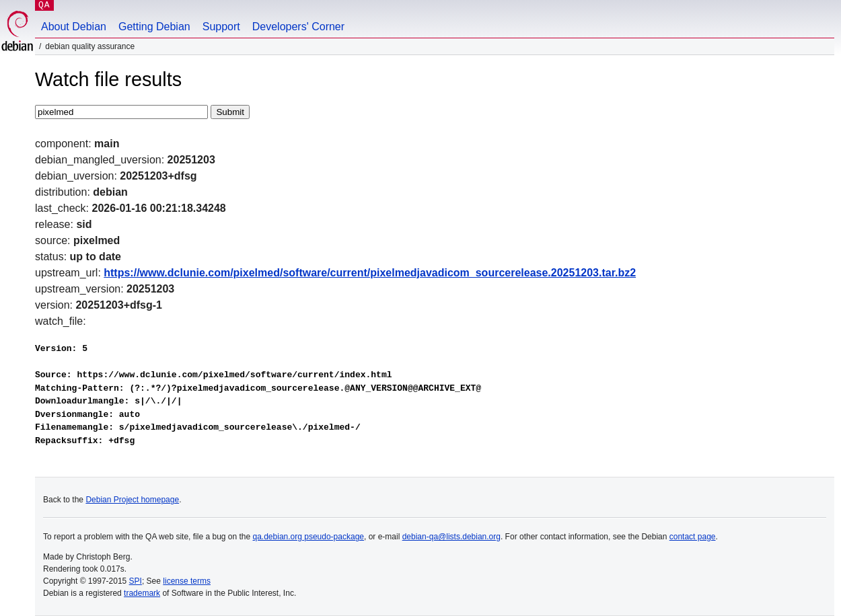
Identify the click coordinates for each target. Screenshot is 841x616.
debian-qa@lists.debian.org (451, 537)
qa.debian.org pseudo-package (308, 537)
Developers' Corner (298, 27)
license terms (187, 581)
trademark (142, 593)
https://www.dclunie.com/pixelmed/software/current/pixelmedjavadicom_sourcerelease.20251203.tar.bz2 (370, 273)
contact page (693, 537)
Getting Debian (154, 27)
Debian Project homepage (132, 500)
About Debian (74, 27)
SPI (136, 581)
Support (221, 27)
